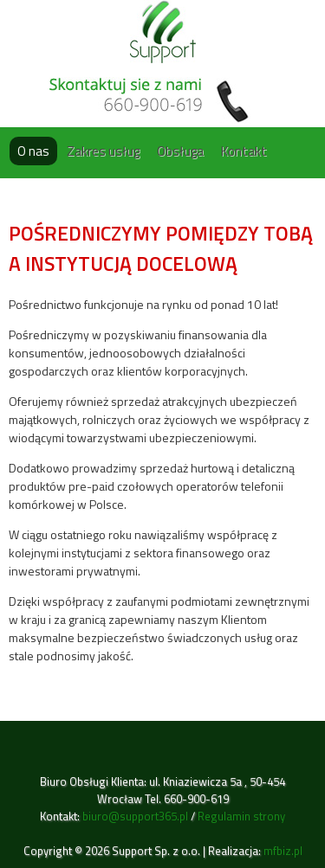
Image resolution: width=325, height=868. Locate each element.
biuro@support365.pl (135, 816)
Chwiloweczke (163, 32)
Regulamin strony (241, 816)
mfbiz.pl (283, 851)
